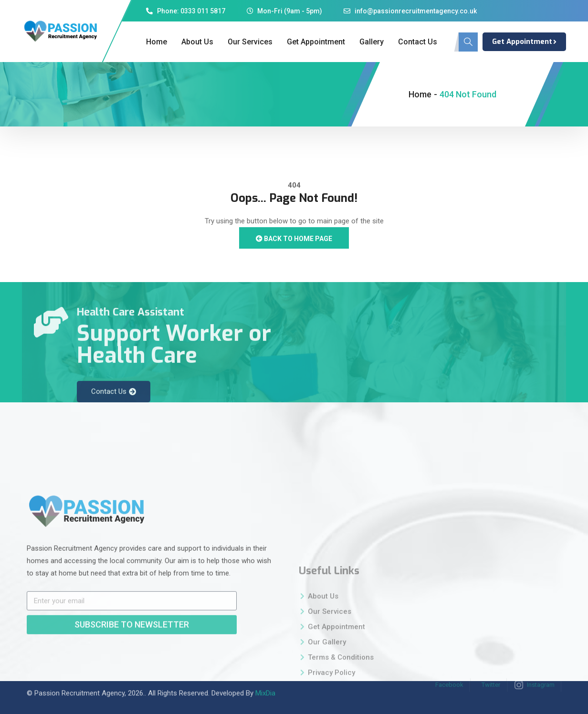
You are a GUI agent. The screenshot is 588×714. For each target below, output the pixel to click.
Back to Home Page (294, 239)
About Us (197, 42)
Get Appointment (316, 42)
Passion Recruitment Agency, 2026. (89, 684)
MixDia (265, 684)
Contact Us (418, 42)
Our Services (250, 42)
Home (157, 42)
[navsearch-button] (468, 42)
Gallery (372, 42)
